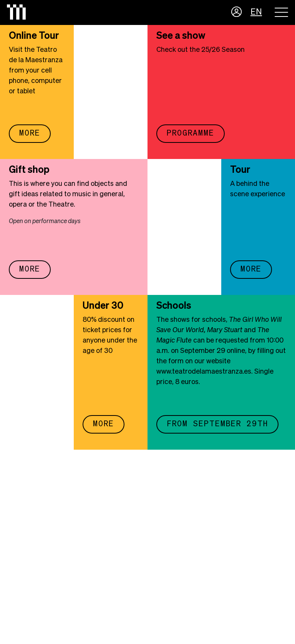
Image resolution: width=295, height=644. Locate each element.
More (30, 133)
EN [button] (256, 12)
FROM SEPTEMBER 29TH (217, 424)
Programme (191, 133)
